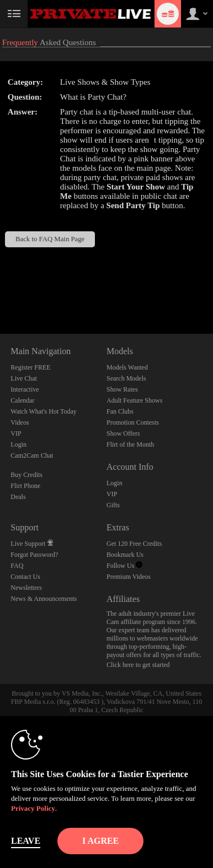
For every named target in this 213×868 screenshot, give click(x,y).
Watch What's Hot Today (44, 411)
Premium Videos (129, 577)
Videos (20, 422)
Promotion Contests (133, 422)
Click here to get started (138, 665)
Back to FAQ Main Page (50, 239)
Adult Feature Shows (134, 400)
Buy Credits (26, 475)
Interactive (25, 389)
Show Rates (122, 389)
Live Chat (24, 378)
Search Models (126, 378)
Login (18, 444)
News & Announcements (44, 599)
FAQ (17, 566)
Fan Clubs (120, 411)
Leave (26, 841)
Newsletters (26, 588)
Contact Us (25, 577)
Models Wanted (127, 367)
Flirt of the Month (130, 444)
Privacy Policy (33, 808)
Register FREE (30, 367)
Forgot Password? (34, 555)
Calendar (22, 400)
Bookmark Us (125, 555)
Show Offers (123, 433)
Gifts (113, 505)
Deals (18, 497)
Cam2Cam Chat (32, 455)
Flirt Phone (25, 486)
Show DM (0, 293)
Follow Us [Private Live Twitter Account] (124, 566)
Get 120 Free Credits (134, 544)
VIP (16, 433)
